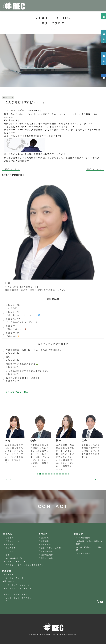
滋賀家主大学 (47, 555)
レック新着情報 (83, 538)
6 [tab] (52, 474)
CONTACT (53, 497)
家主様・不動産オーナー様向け (89, 549)
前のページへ (12, 169)
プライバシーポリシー (16, 562)
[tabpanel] (38, 440)
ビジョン (10, 551)
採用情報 (10, 574)
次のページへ (94, 169)
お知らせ (78, 534)
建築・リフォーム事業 (51, 548)
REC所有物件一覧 (14, 558)
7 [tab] (54, 474)
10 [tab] (63, 474)
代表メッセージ (13, 541)
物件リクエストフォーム (17, 595)
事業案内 (43, 534)
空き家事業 (46, 545)
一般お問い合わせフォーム (18, 585)
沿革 (8, 555)
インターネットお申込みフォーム (19, 599)
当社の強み (11, 548)
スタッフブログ (83, 553)
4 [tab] (46, 474)
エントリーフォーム (15, 578)
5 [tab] (49, 474)
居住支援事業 (47, 558)
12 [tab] (68, 474)
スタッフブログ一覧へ (20, 392)
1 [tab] (38, 474)
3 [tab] (43, 474)
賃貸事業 (45, 538)
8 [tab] (57, 474)
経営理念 (10, 545)
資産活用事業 (47, 551)
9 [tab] (60, 474)
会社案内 (8, 534)
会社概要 (10, 538)
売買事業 (45, 541)
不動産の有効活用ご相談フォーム (19, 590)
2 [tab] (40, 474)
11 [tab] (66, 474)
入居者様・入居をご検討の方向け (89, 542)
